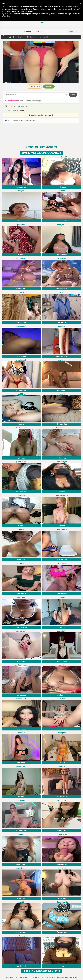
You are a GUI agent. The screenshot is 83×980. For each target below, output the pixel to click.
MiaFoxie (62, 191)
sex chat (62, 763)
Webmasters (73, 977)
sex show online (62, 221)
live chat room (62, 255)
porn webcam (21, 390)
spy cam (62, 966)
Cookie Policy (36, 977)
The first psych (62, 834)
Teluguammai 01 (62, 902)
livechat (21, 255)
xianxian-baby (21, 631)
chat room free (21, 187)
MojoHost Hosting (48, 977)
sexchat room (62, 695)
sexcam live (62, 322)
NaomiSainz (62, 767)
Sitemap (9, 977)
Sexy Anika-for (62, 936)
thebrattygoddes (21, 326)
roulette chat (21, 966)
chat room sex (62, 864)
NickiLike (62, 699)
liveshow (62, 627)
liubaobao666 (21, 699)
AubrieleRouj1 (21, 259)
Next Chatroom (48, 147)
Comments (32, 147)
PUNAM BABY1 (21, 462)
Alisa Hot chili (21, 360)
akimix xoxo (62, 800)
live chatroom (21, 729)
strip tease (21, 221)
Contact (16, 977)
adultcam (21, 458)
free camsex (21, 695)
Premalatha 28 (62, 157)
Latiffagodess (21, 428)
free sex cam (62, 593)
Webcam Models (61, 977)
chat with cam (62, 458)
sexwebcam (21, 661)
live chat (21, 424)
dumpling (62, 326)
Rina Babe (62, 360)
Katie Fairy (21, 936)
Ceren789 (62, 394)
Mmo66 (21, 902)
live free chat (62, 898)
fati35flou (21, 394)
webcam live (21, 593)
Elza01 (62, 292)
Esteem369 (62, 259)
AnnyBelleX (21, 563)
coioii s (21, 529)
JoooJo (21, 157)
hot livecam (62, 187)
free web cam (62, 560)
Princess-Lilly (21, 767)
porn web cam (21, 492)
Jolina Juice (62, 733)
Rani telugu (21, 597)
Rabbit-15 (21, 834)
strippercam (21, 356)
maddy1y (21, 733)
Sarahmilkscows (21, 665)
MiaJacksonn (21, 868)
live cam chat (62, 424)
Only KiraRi (62, 868)
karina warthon (62, 428)
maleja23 (21, 191)
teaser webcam (21, 627)
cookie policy (29, 11)
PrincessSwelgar (62, 496)
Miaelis (21, 292)
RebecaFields (62, 631)
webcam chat (21, 289)
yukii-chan (21, 225)
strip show (21, 560)
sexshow (62, 526)
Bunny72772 (62, 225)
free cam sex (21, 932)
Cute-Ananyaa (62, 462)
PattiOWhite (62, 563)
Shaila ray (21, 496)
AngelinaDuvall (62, 529)
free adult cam (21, 864)
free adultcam (62, 390)
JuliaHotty (21, 800)
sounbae (62, 597)
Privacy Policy (25, 977)
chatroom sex (62, 661)
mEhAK (62, 665)
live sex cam (21, 322)
